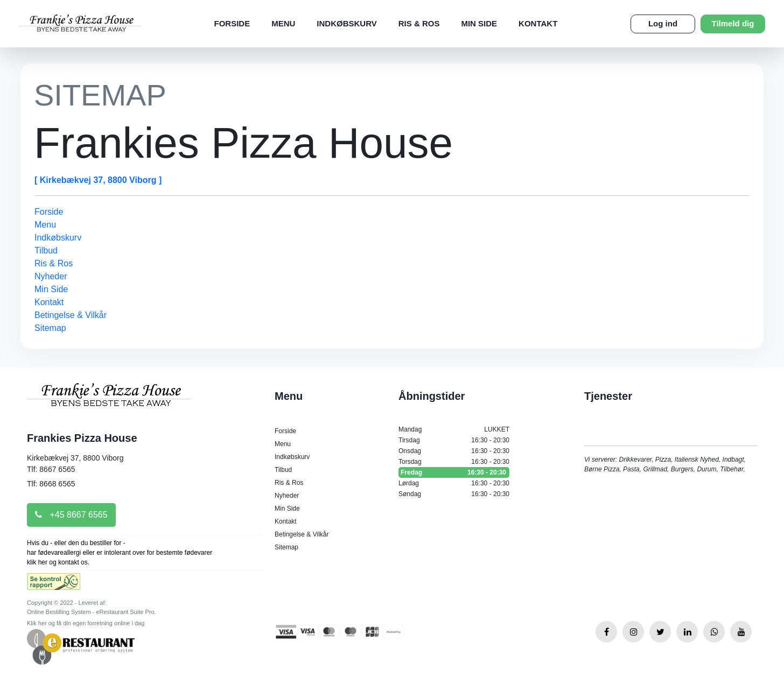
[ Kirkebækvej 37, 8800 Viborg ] (98, 180)
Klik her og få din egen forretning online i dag (86, 623)
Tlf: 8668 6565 (51, 484)
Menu (283, 23)
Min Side (479, 23)
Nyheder (51, 276)
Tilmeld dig (733, 23)
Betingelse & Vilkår (71, 315)
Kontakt (538, 23)
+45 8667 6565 (71, 515)
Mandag (454, 429)
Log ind (663, 23)
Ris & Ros (419, 23)
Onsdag (454, 451)
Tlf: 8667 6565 (51, 469)
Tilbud (46, 250)
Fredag (454, 472)
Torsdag (454, 462)
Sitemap (50, 328)
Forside (232, 23)
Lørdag (454, 483)
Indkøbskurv (346, 23)
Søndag (454, 494)
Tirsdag (454, 440)
